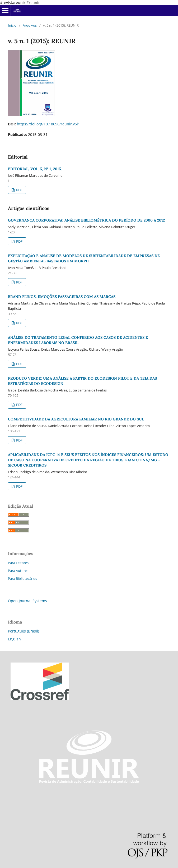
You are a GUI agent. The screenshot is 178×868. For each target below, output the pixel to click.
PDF (19, 190)
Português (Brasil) (24, 631)
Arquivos (30, 25)
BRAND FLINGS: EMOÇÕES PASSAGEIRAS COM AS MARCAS (62, 297)
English (14, 639)
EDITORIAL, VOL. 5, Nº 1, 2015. (35, 169)
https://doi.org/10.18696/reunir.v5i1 (48, 124)
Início (12, 25)
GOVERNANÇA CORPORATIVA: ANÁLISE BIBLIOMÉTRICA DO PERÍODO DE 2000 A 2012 (86, 220)
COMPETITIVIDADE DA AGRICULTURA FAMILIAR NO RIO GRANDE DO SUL (76, 419)
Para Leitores (18, 563)
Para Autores (18, 571)
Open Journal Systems (27, 601)
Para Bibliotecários (22, 578)
